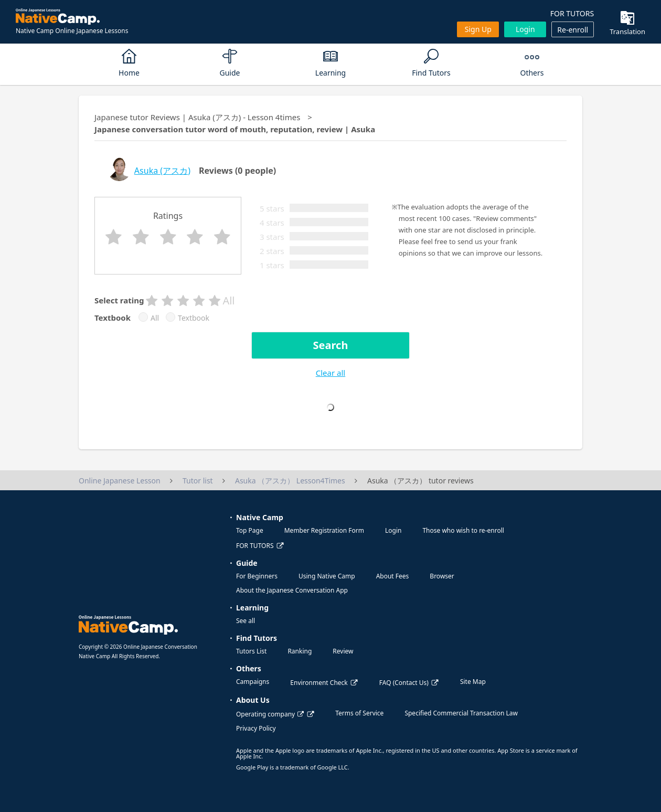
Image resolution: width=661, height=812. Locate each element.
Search (331, 345)
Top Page (250, 530)
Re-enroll (573, 30)
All (155, 318)
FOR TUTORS (572, 13)
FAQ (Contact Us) (404, 683)
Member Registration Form (324, 530)
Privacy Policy (256, 728)
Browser (442, 576)
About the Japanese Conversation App (292, 590)
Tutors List (251, 651)
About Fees (393, 576)
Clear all (330, 373)
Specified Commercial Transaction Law (461, 713)
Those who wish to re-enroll (463, 530)
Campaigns (253, 682)
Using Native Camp (327, 576)
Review (343, 651)
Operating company (270, 714)
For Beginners (257, 576)
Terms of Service (359, 713)
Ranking (300, 651)
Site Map (473, 682)
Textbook (194, 318)
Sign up (478, 29)
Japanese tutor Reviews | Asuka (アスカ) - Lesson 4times (197, 117)
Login (525, 29)
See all (246, 621)
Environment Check (319, 683)
